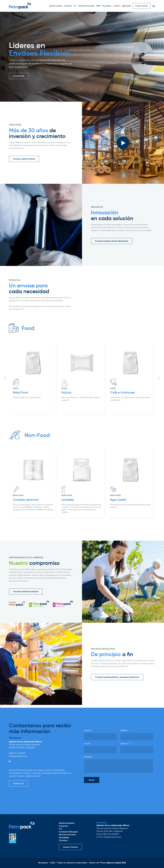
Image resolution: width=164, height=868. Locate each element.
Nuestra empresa (56, 6)
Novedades (107, 6)
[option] (82, 57)
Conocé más (19, 76)
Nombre (88, 730)
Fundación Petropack (86, 6)
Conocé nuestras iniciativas (26, 591)
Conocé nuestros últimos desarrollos (112, 241)
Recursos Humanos (67, 835)
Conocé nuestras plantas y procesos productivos (117, 677)
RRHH (98, 6)
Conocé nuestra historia (24, 159)
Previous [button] (5, 57)
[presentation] (103, 790)
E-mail (87, 744)
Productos (68, 6)
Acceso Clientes (142, 6)
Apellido (125, 730)
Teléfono (125, 744)
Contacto (117, 6)
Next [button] (159, 57)
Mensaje (88, 757)
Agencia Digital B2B (116, 863)
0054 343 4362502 (17, 753)
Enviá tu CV (18, 783)
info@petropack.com (18, 756)
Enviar (92, 780)
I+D (75, 6)
